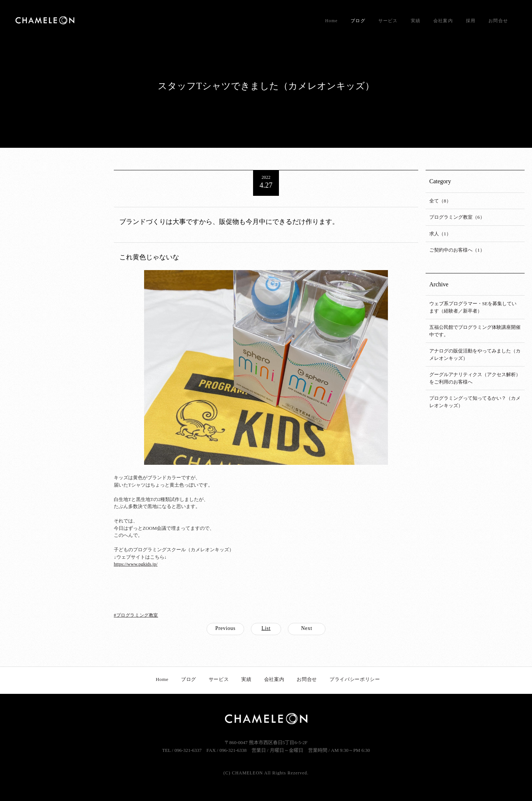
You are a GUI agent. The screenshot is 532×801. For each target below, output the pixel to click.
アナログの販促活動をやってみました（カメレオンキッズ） (475, 355)
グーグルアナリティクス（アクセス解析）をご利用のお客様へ (475, 378)
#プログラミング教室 (136, 615)
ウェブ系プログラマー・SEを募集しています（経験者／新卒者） (473, 307)
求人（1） (440, 234)
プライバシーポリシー (355, 679)
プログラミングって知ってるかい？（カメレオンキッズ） (475, 402)
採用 (471, 21)
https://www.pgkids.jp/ (136, 564)
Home (331, 21)
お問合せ (498, 21)
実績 (416, 21)
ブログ (358, 21)
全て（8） (440, 201)
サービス (388, 21)
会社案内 (443, 21)
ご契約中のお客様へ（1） (457, 250)
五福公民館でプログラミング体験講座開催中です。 (475, 331)
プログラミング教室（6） (457, 217)
